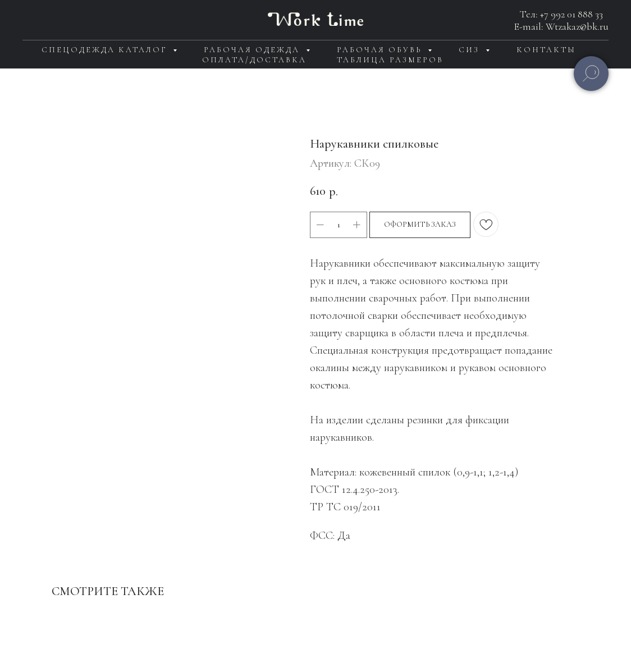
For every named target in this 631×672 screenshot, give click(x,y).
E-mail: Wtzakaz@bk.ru (561, 26)
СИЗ (471, 50)
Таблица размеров (390, 60)
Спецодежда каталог (106, 50)
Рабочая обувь (381, 50)
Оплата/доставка (254, 60)
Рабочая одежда (253, 50)
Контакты (546, 50)
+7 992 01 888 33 (571, 14)
